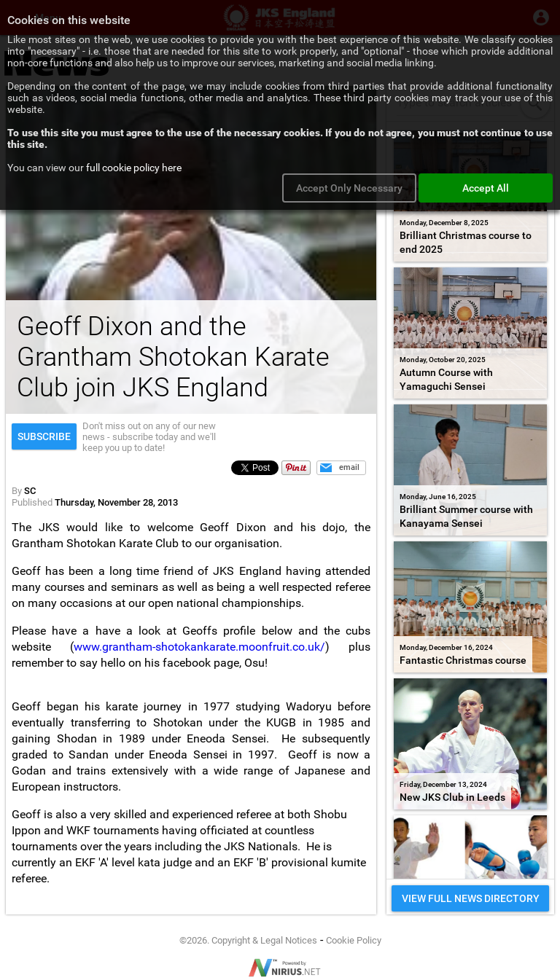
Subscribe (44, 436)
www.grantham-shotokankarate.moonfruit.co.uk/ (199, 647)
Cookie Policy (354, 940)
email (349, 467)
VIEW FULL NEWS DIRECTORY (471, 898)
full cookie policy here (134, 168)
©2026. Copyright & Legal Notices (248, 940)
